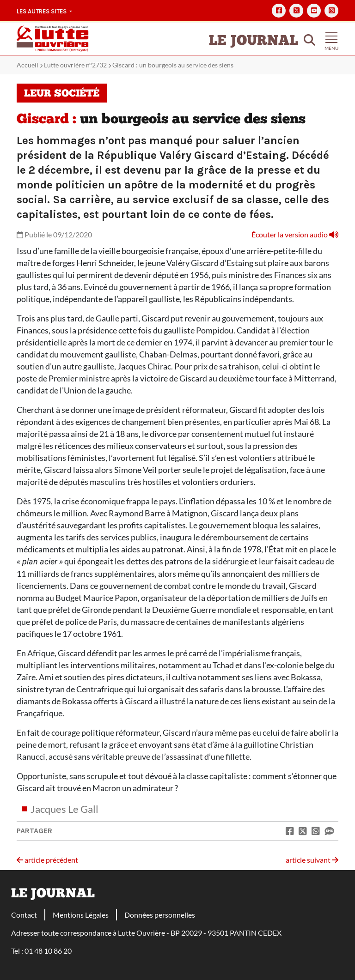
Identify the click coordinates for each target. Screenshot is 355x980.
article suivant (312, 860)
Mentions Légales (81, 915)
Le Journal (254, 41)
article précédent (47, 860)
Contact (24, 915)
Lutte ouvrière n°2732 (75, 65)
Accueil (28, 65)
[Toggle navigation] (331, 39)
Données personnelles (160, 915)
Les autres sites (42, 11)
